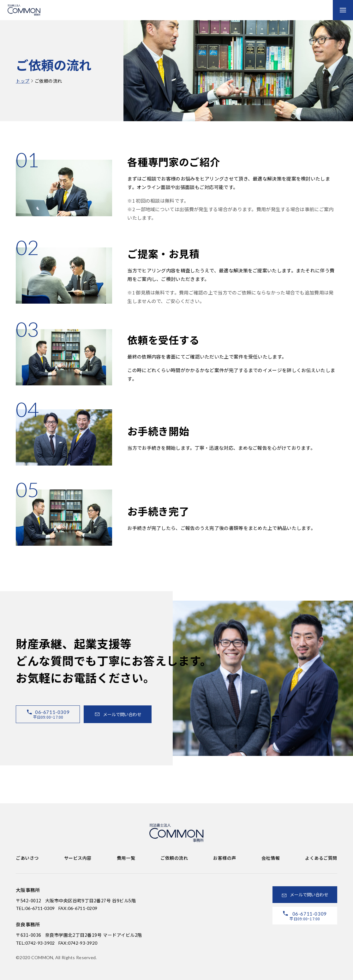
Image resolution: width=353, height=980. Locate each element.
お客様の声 (225, 858)
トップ (23, 81)
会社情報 (271, 858)
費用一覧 (126, 858)
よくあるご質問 (321, 858)
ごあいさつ (27, 858)
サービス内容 (78, 858)
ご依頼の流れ (174, 858)
